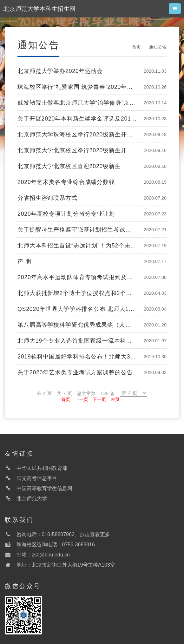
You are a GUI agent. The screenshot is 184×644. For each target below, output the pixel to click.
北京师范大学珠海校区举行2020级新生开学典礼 (77, 135)
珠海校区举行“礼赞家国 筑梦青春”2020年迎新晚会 (77, 87)
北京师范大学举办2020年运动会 (60, 71)
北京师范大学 (32, 499)
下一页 (99, 399)
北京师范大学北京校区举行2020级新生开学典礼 (77, 150)
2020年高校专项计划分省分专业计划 (66, 214)
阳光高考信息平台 (37, 478)
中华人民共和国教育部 (42, 468)
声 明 (24, 261)
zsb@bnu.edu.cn (51, 555)
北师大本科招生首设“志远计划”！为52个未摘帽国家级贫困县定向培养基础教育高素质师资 (77, 246)
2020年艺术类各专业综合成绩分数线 (66, 182)
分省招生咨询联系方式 (47, 198)
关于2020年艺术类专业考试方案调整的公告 (75, 372)
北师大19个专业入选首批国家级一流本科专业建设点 (77, 341)
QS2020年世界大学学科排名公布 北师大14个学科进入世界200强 (77, 309)
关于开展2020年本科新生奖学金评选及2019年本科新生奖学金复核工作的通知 (77, 119)
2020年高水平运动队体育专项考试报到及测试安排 (77, 277)
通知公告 (158, 47)
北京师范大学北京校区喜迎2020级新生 (69, 166)
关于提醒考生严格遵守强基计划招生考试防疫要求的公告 (77, 230)
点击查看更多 (95, 534)
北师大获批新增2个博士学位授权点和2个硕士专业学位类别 (77, 293)
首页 (136, 47)
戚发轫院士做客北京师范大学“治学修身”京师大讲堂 (77, 103)
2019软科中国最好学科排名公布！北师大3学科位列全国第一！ (77, 357)
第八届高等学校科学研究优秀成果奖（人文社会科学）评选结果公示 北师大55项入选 (77, 325)
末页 (115, 399)
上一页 (82, 399)
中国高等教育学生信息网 (44, 488)
